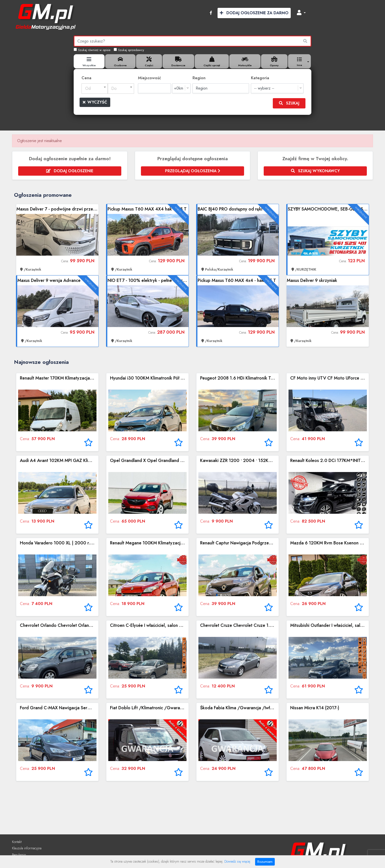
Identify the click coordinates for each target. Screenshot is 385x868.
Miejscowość (150, 78)
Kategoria (260, 78)
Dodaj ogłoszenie (70, 171)
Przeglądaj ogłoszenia (193, 171)
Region (199, 78)
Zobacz (57, 240)
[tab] (89, 61)
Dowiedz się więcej (237, 861)
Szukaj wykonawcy (315, 171)
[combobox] (95, 89)
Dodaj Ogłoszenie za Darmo (254, 13)
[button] (301, 13)
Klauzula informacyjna (27, 848)
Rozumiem (265, 862)
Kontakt (17, 842)
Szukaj (289, 103)
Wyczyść (95, 102)
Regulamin (19, 855)
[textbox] (95, 89)
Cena (86, 78)
